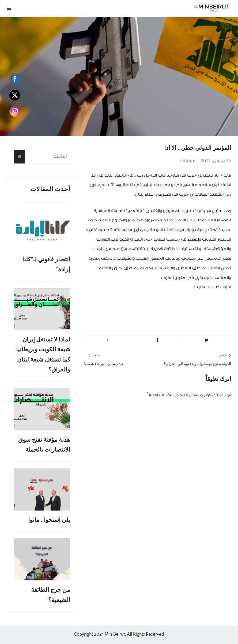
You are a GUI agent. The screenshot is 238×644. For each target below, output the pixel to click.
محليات (188, 161)
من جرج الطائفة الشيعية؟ (51, 595)
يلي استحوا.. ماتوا (49, 520)
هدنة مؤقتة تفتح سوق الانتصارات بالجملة (44, 445)
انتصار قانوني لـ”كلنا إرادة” (46, 264)
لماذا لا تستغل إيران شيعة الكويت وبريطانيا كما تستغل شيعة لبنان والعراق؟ (43, 354)
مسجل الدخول (188, 395)
